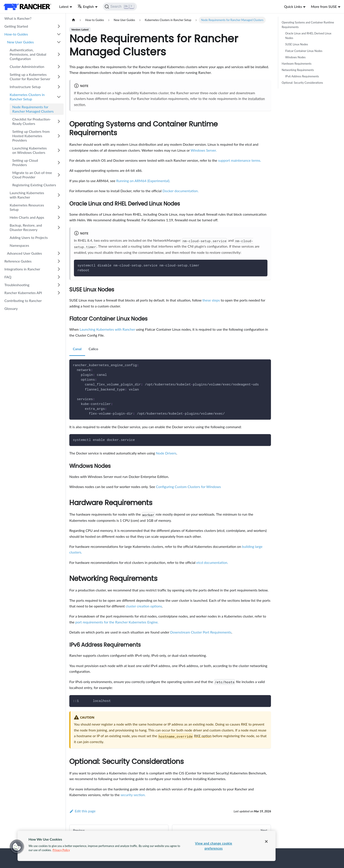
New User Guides (20, 42)
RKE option (203, 736)
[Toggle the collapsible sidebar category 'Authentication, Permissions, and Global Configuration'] (59, 54)
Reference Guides (18, 261)
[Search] (120, 7)
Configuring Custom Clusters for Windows (188, 487)
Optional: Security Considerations (302, 83)
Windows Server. (204, 150)
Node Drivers (166, 453)
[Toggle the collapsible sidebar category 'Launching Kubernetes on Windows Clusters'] (59, 150)
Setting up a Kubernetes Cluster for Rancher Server (30, 77)
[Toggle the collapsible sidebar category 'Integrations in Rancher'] (59, 269)
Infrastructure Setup (25, 87)
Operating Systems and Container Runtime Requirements (308, 25)
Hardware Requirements (297, 64)
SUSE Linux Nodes (297, 44)
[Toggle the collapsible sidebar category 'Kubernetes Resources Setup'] (59, 207)
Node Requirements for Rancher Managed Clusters (33, 109)
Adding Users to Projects (29, 237)
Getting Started (16, 26)
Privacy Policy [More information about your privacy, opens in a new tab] (61, 850)
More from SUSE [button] (324, 6)
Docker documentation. (181, 191)
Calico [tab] (93, 349)
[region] (147, 846)
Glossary (11, 308)
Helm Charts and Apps (27, 217)
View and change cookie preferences (214, 846)
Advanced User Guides (24, 253)
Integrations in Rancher (22, 269)
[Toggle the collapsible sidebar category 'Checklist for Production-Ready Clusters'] (59, 121)
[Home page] (73, 20)
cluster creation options (144, 606)
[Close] (266, 841)
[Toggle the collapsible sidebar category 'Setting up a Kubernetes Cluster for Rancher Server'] (59, 77)
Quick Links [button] (293, 6)
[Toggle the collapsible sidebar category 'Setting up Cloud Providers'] (59, 163)
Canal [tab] (77, 349)
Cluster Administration (27, 67)
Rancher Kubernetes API (23, 293)
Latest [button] (64, 6)
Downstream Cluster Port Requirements (201, 632)
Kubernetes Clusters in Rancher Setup (27, 97)
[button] (17, 847)
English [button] (86, 6)
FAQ (8, 277)
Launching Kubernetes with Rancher (27, 195)
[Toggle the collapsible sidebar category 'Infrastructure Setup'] (59, 87)
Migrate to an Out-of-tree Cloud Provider (32, 175)
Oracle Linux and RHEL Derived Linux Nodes (308, 36)
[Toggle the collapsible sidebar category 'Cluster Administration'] (59, 67)
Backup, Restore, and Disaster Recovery (26, 227)
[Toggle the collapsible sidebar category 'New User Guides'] (59, 42)
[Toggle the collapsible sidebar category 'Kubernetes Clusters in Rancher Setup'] (59, 97)
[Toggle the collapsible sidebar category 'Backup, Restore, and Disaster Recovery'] (59, 227)
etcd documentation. (212, 562)
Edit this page (82, 811)
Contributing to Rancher (23, 301)
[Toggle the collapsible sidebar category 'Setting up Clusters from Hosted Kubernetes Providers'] (59, 136)
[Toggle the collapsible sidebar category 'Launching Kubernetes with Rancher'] (59, 195)
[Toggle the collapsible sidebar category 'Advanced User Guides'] (59, 253)
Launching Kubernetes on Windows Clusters (30, 150)
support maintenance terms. (240, 160)
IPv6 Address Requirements (302, 76)
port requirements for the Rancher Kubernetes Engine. (117, 622)
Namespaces (19, 245)
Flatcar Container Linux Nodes (304, 51)
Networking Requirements (298, 70)
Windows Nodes (295, 57)
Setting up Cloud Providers (25, 162)
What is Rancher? (18, 18)
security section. (133, 795)
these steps (211, 300)
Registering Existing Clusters (34, 185)
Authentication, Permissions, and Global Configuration (28, 54)
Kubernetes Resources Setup (27, 207)
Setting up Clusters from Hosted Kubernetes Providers (31, 136)
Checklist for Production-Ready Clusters (32, 121)
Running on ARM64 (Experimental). (143, 181)
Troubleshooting (17, 285)
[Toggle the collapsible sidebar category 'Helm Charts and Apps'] (59, 217)
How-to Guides (16, 34)
